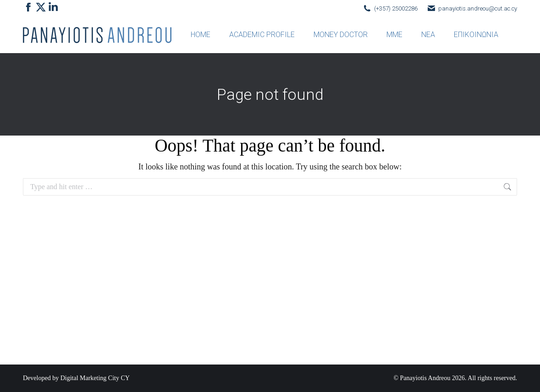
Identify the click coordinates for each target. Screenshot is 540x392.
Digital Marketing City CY (95, 378)
